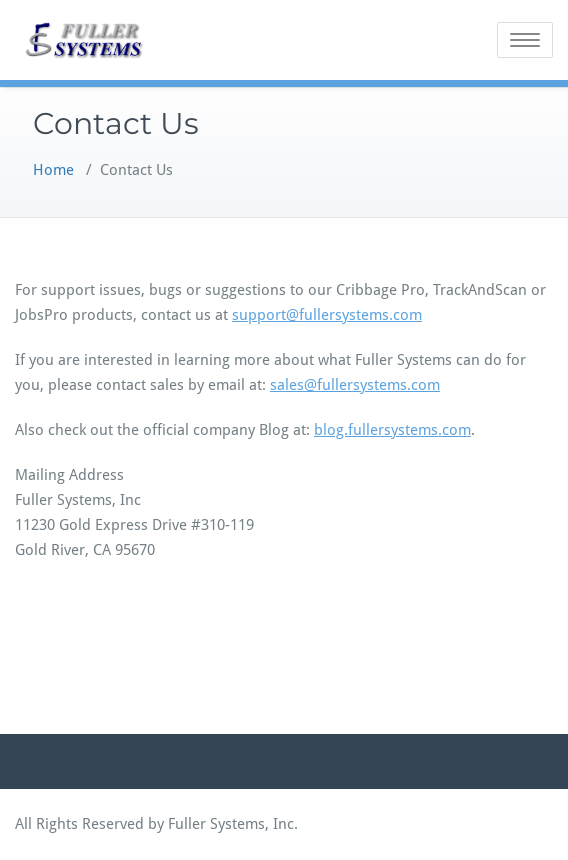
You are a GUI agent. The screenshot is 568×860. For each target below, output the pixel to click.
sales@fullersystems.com (355, 385)
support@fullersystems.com (327, 315)
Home (53, 170)
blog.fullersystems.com (392, 430)
